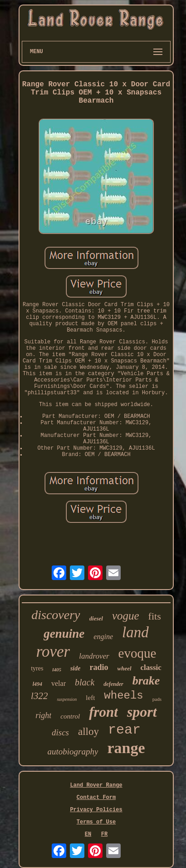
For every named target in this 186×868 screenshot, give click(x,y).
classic (151, 667)
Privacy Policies (96, 810)
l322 (39, 696)
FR (104, 834)
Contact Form (96, 798)
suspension (67, 699)
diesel (96, 618)
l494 (37, 684)
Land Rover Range (96, 785)
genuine (64, 634)
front (103, 712)
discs (60, 732)
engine (103, 637)
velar (59, 683)
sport (142, 712)
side (76, 668)
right (43, 715)
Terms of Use (96, 822)
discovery (56, 615)
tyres (37, 668)
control (70, 716)
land (135, 632)
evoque (137, 653)
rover (53, 652)
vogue (126, 616)
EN (88, 834)
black (85, 682)
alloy (88, 732)
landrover (94, 656)
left (90, 698)
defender (113, 684)
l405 (57, 670)
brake (146, 681)
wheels (123, 696)
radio (99, 667)
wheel (125, 668)
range (126, 748)
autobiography (73, 751)
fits (155, 616)
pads (157, 699)
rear (124, 730)
